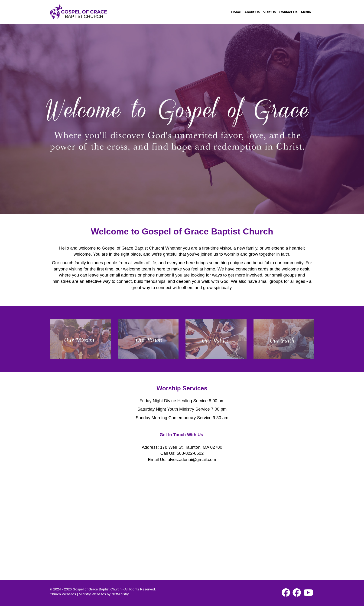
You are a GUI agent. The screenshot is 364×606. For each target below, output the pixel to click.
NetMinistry (120, 594)
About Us (252, 12)
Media (306, 12)
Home (236, 12)
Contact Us (288, 12)
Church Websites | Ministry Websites (78, 594)
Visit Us (270, 12)
